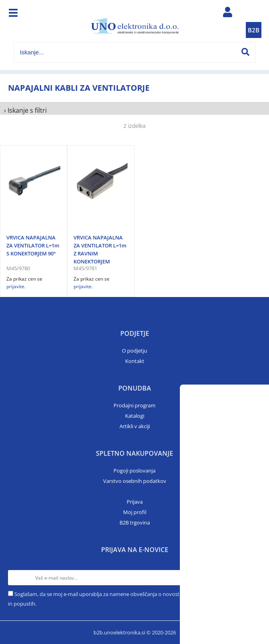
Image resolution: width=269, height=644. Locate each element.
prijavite (15, 286)
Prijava (135, 502)
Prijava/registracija (227, 14)
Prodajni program (134, 405)
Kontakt (135, 361)
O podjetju (134, 351)
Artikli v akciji (135, 426)
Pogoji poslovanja (134, 471)
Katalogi (135, 416)
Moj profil (135, 512)
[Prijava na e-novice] (253, 578)
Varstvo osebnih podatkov (135, 481)
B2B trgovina (135, 522)
